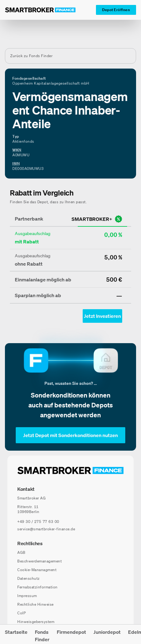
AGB (21, 552)
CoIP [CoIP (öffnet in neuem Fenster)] (21, 613)
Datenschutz (29, 578)
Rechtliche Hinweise (35, 604)
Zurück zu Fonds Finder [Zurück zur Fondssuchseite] (31, 56)
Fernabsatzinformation (37, 587)
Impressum (27, 596)
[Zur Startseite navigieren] (70, 470)
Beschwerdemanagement (39, 561)
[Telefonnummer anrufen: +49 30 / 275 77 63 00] (38, 522)
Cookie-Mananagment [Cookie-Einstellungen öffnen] (37, 570)
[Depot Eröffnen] (116, 10)
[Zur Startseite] (40, 10)
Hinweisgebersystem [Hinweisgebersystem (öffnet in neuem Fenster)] (36, 622)
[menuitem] (16, 634)
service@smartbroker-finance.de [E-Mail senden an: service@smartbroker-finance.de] (46, 529)
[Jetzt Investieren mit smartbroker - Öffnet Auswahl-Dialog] (102, 316)
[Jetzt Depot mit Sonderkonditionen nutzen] (70, 435)
